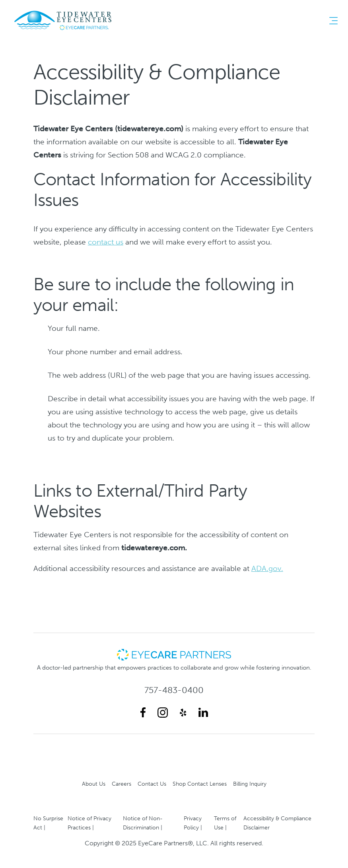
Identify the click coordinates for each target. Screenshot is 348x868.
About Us (94, 784)
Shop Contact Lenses (200, 784)
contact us (106, 242)
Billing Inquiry (250, 784)
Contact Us (152, 784)
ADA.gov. (267, 568)
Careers (122, 784)
